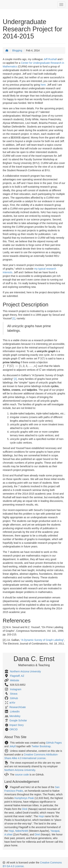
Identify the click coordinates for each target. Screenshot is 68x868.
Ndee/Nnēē (22, 831)
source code (22, 775)
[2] (15, 379)
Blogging (17, 50)
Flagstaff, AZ (17, 676)
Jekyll (12, 746)
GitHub (14, 698)
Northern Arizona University (25, 671)
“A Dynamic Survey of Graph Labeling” (42, 640)
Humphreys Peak (24, 798)
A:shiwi (8, 834)
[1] (14, 318)
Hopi (41, 816)
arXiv (12, 703)
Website (15, 680)
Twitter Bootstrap (41, 746)
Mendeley (15, 716)
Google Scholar (18, 720)
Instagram (16, 689)
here (43, 85)
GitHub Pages (54, 743)
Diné (25, 809)
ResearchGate (18, 707)
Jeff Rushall (50, 59)
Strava (14, 694)
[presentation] (55, 355)
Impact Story (17, 725)
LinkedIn (15, 712)
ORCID (14, 729)
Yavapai (55, 831)
